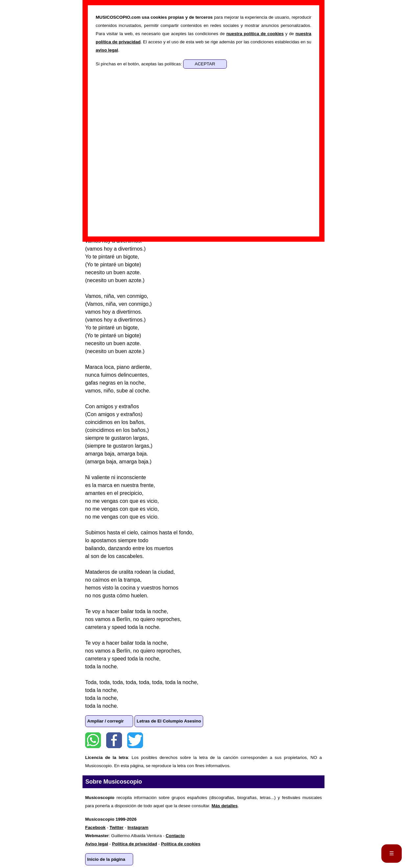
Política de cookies (181, 844)
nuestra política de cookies (255, 34)
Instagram (138, 827)
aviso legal (107, 50)
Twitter (135, 740)
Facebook (114, 740)
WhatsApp (93, 740)
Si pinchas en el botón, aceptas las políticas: (139, 64)
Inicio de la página (106, 859)
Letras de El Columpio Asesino (169, 721)
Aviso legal (97, 844)
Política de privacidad (135, 844)
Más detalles (225, 806)
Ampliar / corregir (105, 721)
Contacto (175, 836)
